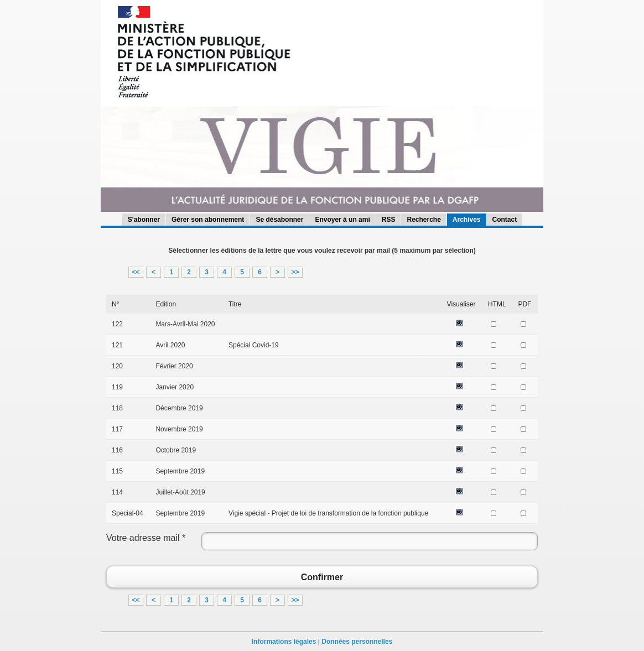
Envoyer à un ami (342, 220)
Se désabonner (279, 220)
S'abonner (144, 220)
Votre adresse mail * (146, 538)
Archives (467, 220)
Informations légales (284, 642)
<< (136, 272)
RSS (389, 220)
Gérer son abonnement (208, 220)
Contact (505, 220)
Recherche (424, 220)
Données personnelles (357, 642)
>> (295, 272)
